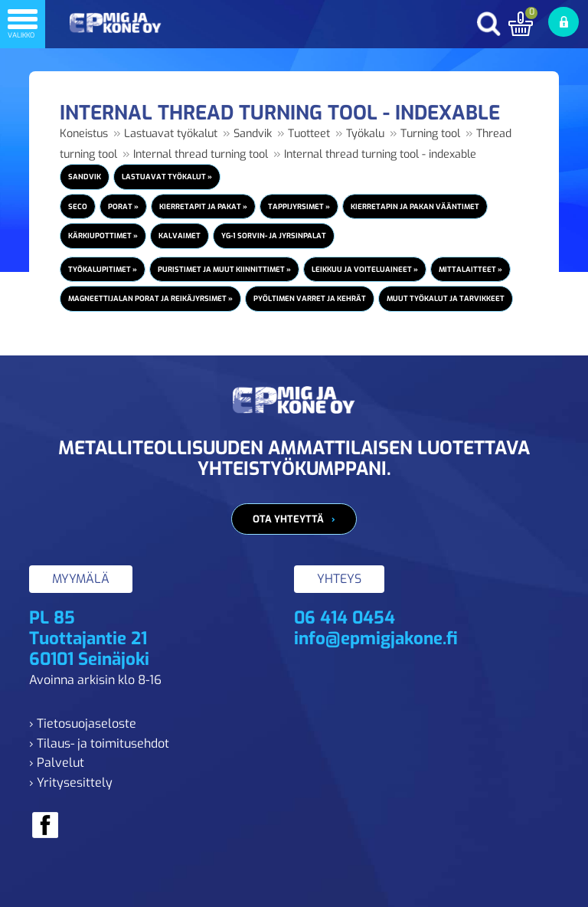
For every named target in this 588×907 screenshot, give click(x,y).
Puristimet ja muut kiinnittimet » (224, 269)
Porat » (123, 206)
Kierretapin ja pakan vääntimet (415, 206)
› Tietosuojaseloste (83, 724)
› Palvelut (57, 763)
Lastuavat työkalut (171, 134)
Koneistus (84, 134)
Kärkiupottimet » (103, 236)
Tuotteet (309, 134)
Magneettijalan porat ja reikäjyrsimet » (150, 298)
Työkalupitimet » (103, 269)
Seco (78, 206)
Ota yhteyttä (288, 519)
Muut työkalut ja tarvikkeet (446, 298)
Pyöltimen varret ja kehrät (310, 298)
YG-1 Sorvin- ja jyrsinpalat (274, 236)
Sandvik (253, 134)
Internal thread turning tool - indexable (380, 154)
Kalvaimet (180, 236)
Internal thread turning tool (201, 154)
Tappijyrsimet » (299, 206)
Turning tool (430, 134)
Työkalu (365, 134)
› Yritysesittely (71, 783)
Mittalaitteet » (470, 269)
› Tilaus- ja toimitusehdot (99, 743)
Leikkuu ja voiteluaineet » (365, 269)
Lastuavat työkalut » (167, 177)
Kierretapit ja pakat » (203, 206)
